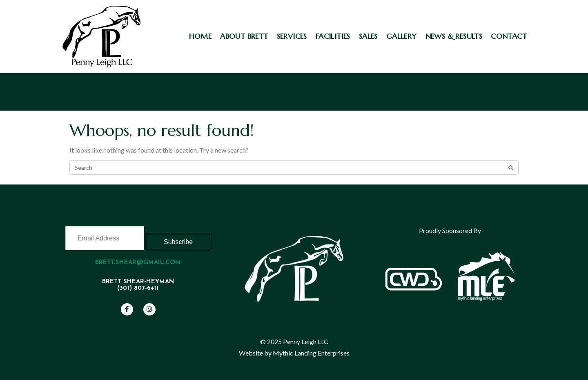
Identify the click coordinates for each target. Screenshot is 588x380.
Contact (509, 36)
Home (200, 36)
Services (292, 36)
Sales (368, 36)
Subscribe (178, 242)
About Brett (244, 36)
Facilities (333, 36)
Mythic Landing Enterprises (311, 353)
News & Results (454, 36)
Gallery (402, 36)
